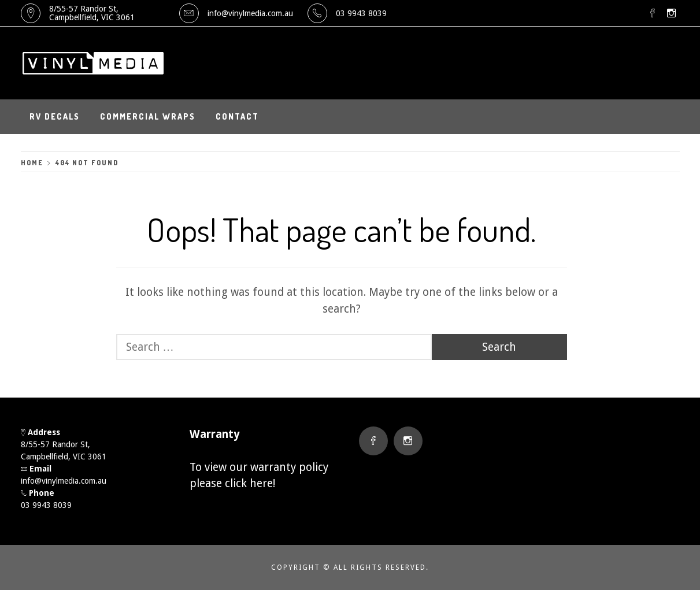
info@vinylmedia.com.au (250, 13)
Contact (237, 116)
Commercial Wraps (148, 116)
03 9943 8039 (361, 13)
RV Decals (55, 116)
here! (262, 483)
